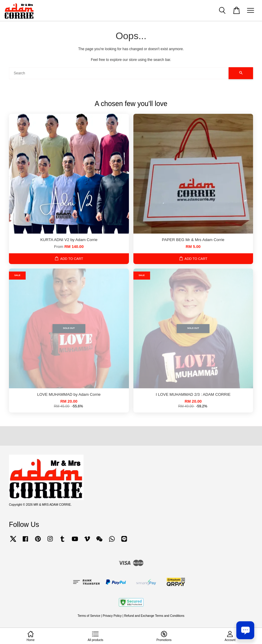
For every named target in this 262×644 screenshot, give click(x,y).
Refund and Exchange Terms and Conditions (154, 616)
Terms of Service (89, 616)
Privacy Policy (112, 616)
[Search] (119, 73)
